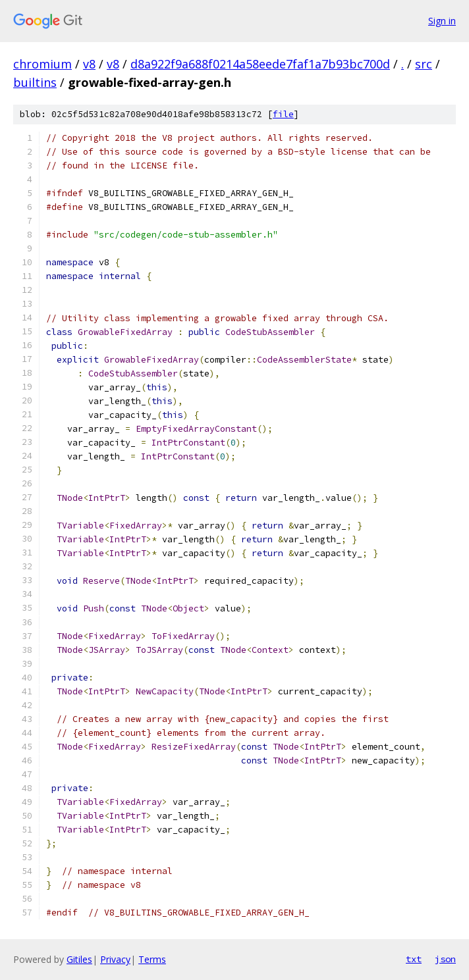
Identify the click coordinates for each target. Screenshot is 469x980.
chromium (42, 64)
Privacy (115, 959)
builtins (35, 82)
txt (414, 959)
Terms (152, 959)
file (283, 114)
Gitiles (79, 959)
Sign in (442, 21)
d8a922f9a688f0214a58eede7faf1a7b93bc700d (260, 64)
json (445, 959)
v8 (89, 64)
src (424, 64)
